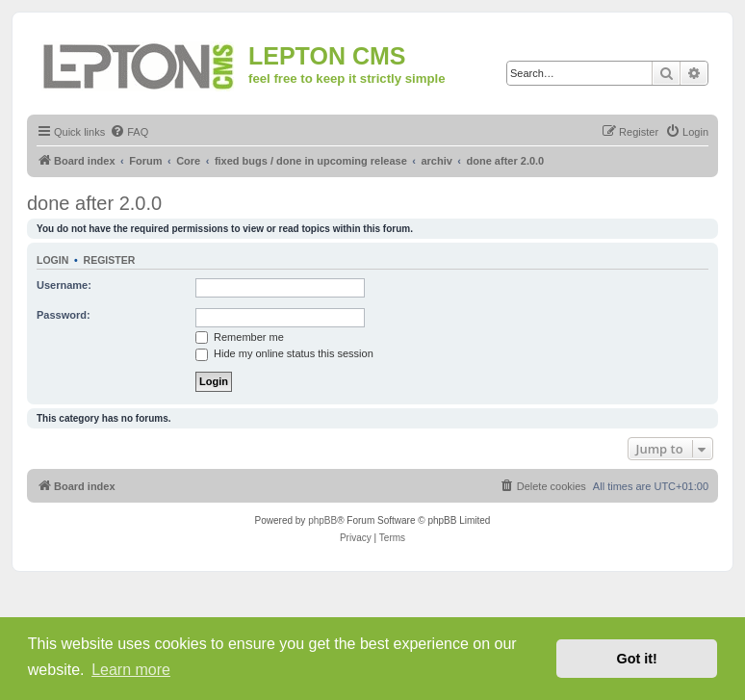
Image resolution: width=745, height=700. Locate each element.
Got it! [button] (637, 659)
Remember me (240, 337)
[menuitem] (129, 132)
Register (110, 260)
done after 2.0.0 (94, 203)
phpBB (322, 520)
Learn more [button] (131, 670)
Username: (64, 285)
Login (52, 260)
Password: (64, 315)
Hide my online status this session (284, 353)
